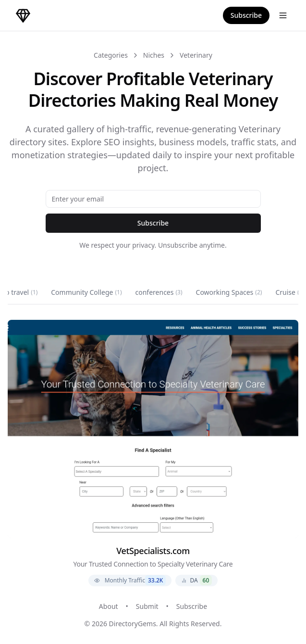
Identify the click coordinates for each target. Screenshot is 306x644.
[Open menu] (283, 15)
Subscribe (246, 15)
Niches (154, 55)
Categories (111, 55)
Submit (147, 606)
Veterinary (196, 55)
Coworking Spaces (229, 292)
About (109, 606)
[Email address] (153, 199)
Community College (86, 292)
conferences (159, 292)
